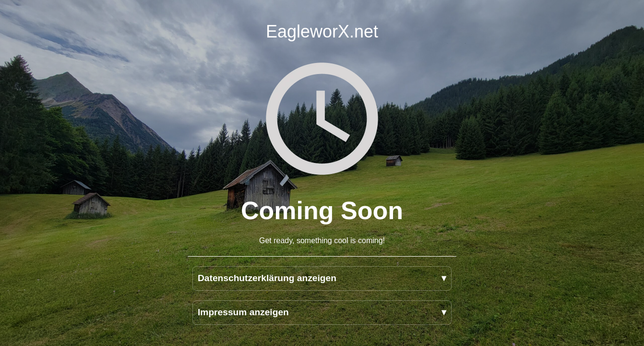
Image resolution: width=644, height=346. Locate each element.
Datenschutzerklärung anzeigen (267, 278)
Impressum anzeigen (243, 312)
